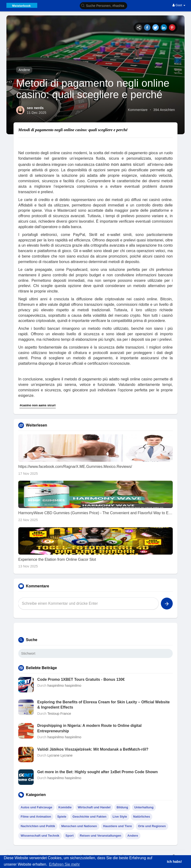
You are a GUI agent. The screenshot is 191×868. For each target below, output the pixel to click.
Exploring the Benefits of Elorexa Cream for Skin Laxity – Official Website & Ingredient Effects (103, 705)
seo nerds (35, 108)
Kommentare (138, 110)
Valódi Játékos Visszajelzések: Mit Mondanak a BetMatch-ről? (93, 749)
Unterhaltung (144, 807)
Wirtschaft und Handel (94, 807)
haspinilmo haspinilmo (64, 686)
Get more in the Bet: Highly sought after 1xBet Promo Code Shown (98, 772)
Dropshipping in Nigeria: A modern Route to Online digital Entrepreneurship (89, 728)
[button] (103, 5)
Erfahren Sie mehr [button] (65, 864)
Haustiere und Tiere (118, 826)
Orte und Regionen (152, 826)
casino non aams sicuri (120, 164)
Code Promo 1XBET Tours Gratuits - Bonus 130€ (81, 679)
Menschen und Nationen (79, 826)
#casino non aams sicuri (38, 405)
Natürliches (142, 817)
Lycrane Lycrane (60, 755)
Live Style (120, 817)
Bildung (122, 807)
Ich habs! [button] (174, 862)
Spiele (62, 817)
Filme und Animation (36, 817)
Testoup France (59, 714)
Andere (24, 70)
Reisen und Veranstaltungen (100, 836)
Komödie (65, 807)
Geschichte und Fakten (90, 817)
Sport (70, 836)
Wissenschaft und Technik (40, 836)
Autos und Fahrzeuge (36, 807)
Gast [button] (179, 5)
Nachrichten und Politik (38, 826)
